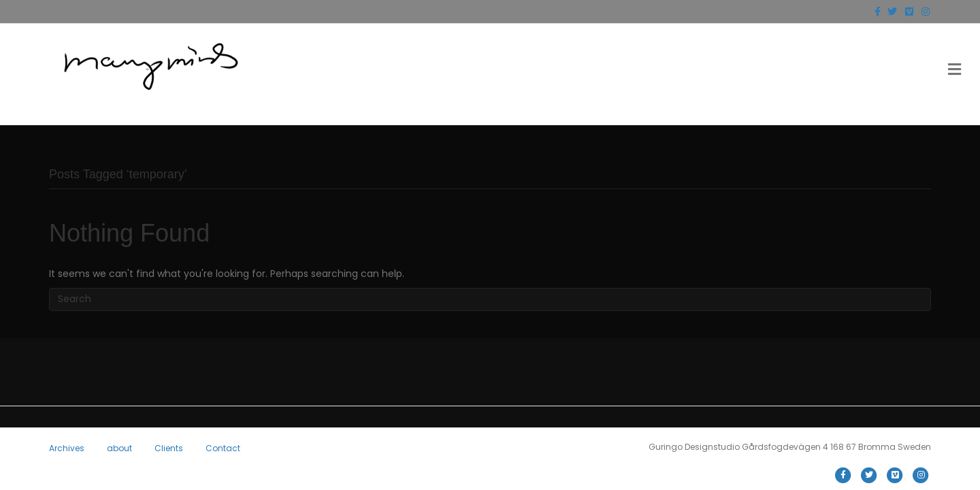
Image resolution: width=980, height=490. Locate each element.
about (119, 448)
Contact (223, 448)
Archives (67, 448)
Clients (169, 448)
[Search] (490, 299)
